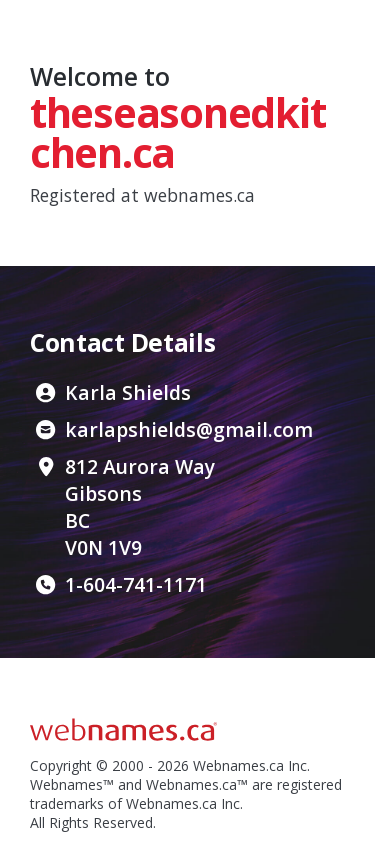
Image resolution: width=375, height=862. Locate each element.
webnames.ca (199, 195)
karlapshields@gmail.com (189, 429)
